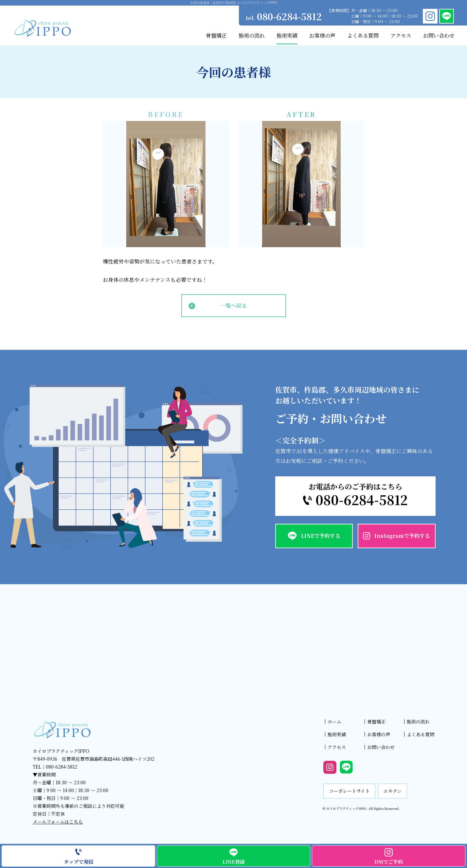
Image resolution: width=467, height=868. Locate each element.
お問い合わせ (381, 747)
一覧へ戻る (234, 306)
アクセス (337, 747)
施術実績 (337, 734)
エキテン (393, 791)
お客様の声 (379, 734)
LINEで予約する (321, 536)
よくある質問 (421, 734)
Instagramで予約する (402, 536)
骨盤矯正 (376, 722)
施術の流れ (418, 722)
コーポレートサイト (349, 791)
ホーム (334, 722)
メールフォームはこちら (58, 822)
